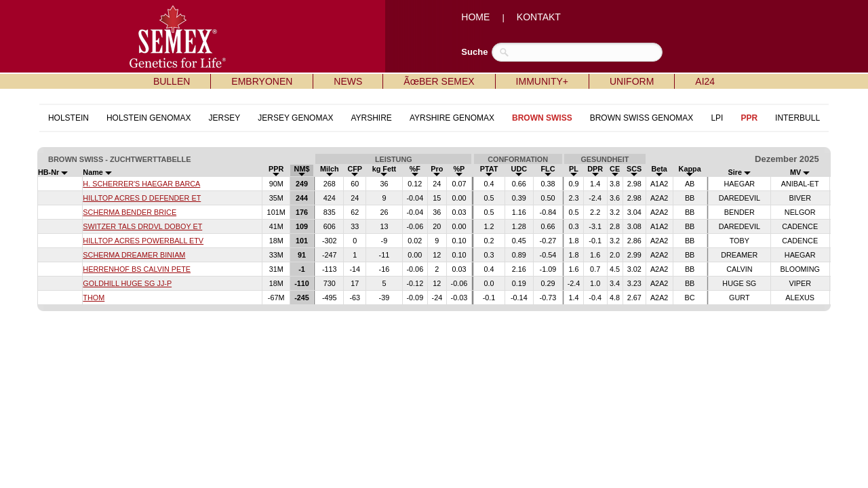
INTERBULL (797, 118)
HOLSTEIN (68, 118)
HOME (475, 17)
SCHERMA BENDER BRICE (130, 212)
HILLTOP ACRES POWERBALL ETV (143, 241)
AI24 (705, 81)
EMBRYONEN (262, 81)
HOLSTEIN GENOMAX (149, 118)
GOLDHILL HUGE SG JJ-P (127, 283)
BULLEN (172, 81)
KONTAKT (539, 17)
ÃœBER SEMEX (439, 81)
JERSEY (225, 118)
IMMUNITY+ (542, 81)
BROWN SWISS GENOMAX (642, 118)
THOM (94, 298)
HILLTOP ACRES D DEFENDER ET (142, 198)
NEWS (348, 81)
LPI (717, 118)
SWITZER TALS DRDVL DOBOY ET (142, 226)
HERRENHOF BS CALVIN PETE (137, 269)
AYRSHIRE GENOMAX (452, 118)
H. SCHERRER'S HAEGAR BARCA (141, 184)
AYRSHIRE (371, 118)
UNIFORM (632, 81)
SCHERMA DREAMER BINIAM (134, 255)
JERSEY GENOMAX (295, 118)
